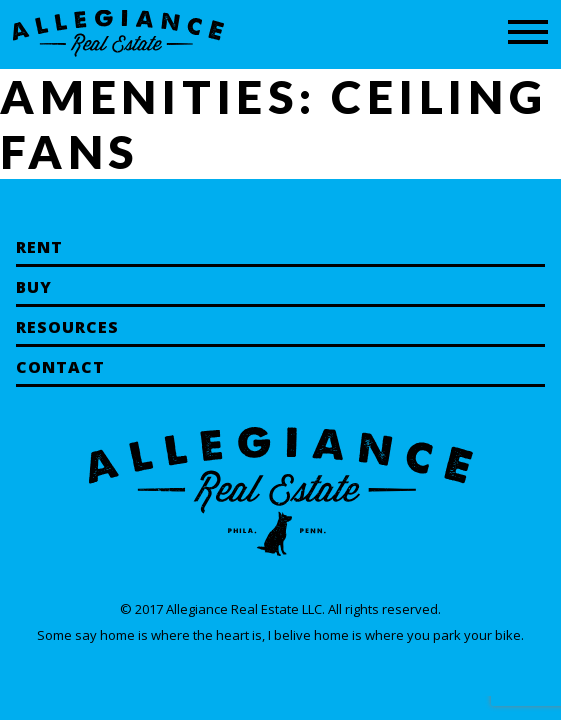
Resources (67, 327)
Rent (39, 247)
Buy (34, 287)
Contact (60, 367)
